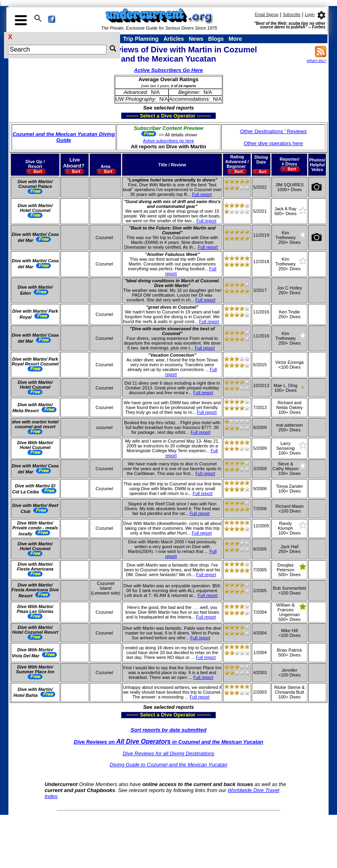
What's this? (316, 61)
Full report (202, 194)
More (235, 39)
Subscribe (291, 15)
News (196, 39)
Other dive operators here (273, 143)
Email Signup (267, 15)
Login (309, 15)
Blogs (216, 39)
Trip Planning (141, 39)
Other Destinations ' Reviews (274, 131)
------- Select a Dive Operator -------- (129, 116)
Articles (174, 39)
